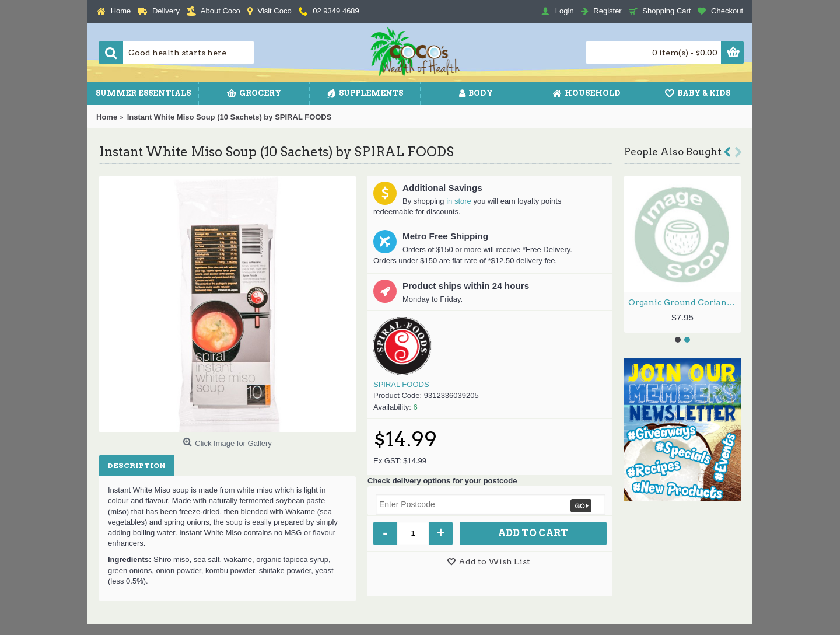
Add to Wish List (494, 561)
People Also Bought (673, 152)
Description (137, 465)
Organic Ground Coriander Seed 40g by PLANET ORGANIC (685, 302)
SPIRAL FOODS (401, 384)
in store (459, 201)
